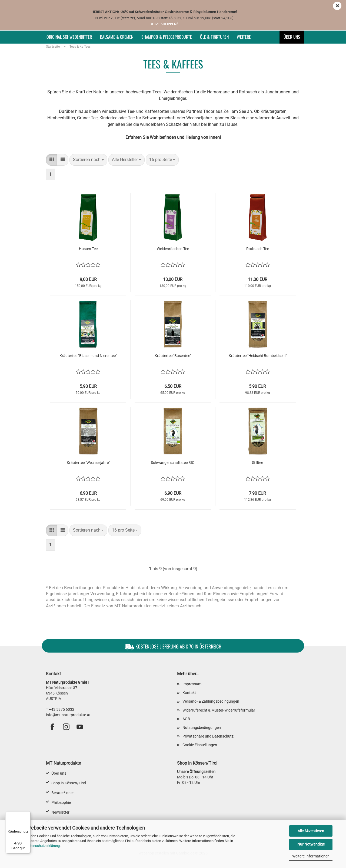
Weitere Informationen (311, 856)
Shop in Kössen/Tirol (69, 783)
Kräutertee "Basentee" (173, 356)
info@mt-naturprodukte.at (68, 715)
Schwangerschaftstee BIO (173, 463)
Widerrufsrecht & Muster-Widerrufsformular (219, 710)
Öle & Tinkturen (214, 37)
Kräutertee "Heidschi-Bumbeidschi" (258, 356)
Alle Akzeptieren (311, 831)
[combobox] (88, 160)
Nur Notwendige (311, 844)
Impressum (192, 684)
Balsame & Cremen (117, 37)
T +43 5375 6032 (60, 709)
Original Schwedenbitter (69, 37)
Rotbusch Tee (258, 249)
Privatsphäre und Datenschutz (208, 736)
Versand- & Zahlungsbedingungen (211, 701)
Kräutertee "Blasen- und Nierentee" (88, 356)
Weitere (244, 37)
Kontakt (189, 693)
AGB (186, 719)
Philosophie (61, 803)
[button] (52, 160)
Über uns (292, 37)
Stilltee (257, 463)
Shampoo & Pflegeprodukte (167, 37)
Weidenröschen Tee (173, 249)
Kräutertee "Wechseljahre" (88, 463)
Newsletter (60, 812)
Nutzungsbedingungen (202, 728)
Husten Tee (88, 249)
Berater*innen (63, 793)
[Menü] (27, 815)
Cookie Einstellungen (200, 745)
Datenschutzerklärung (43, 846)
